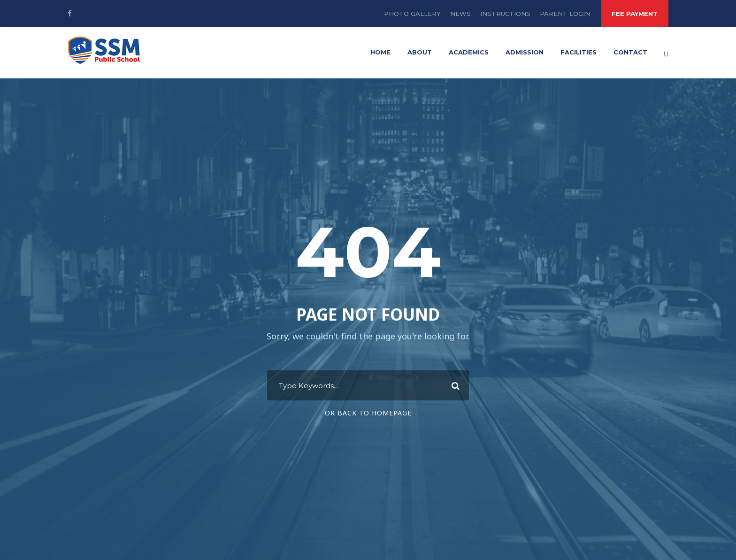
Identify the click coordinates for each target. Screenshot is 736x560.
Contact (630, 52)
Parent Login (565, 14)
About (420, 52)
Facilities (579, 52)
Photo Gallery (412, 14)
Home (380, 52)
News (460, 14)
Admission (525, 52)
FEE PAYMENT (635, 14)
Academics (469, 52)
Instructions (505, 14)
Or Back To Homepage (368, 413)
